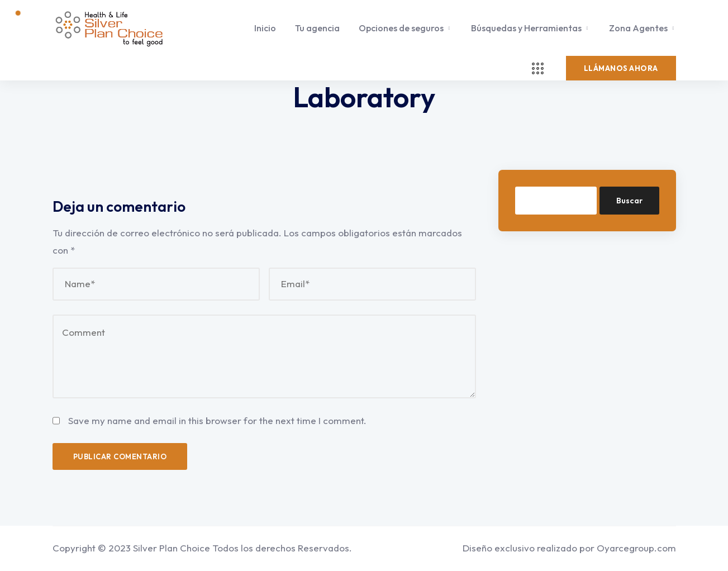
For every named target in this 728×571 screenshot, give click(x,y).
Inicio (265, 28)
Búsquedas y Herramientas (526, 28)
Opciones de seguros (401, 28)
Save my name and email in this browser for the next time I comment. (217, 420)
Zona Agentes (638, 28)
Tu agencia (317, 28)
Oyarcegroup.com (636, 548)
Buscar (629, 201)
